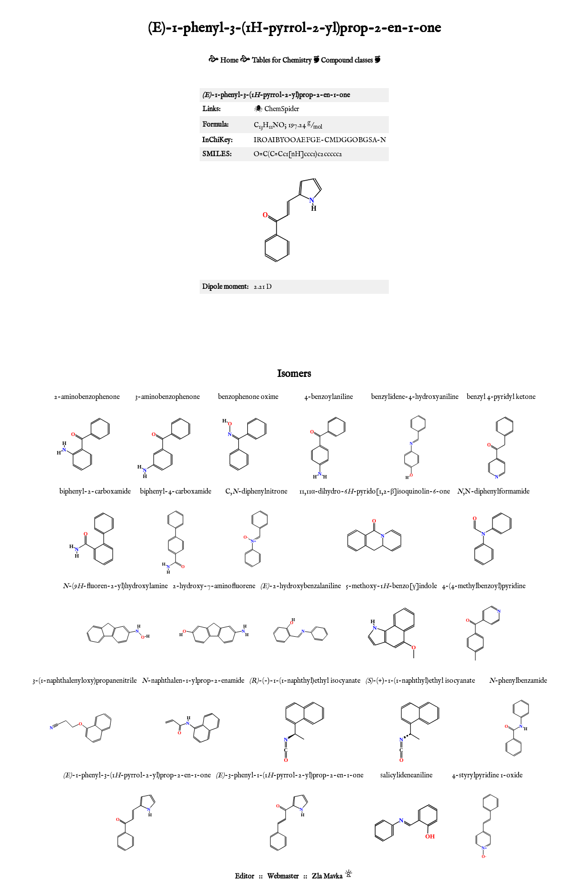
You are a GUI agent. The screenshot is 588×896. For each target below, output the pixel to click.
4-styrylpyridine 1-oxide (487, 775)
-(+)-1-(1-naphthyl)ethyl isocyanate (420, 681)
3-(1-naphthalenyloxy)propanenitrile (85, 681)
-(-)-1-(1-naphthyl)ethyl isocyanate (305, 681)
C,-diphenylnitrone (256, 492)
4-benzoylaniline (329, 397)
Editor (244, 876)
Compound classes (347, 61)
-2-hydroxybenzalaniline (301, 586)
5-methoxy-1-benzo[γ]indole (391, 586)
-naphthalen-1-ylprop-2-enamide (193, 681)
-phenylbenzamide (518, 681)
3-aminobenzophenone (167, 397)
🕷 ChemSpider (276, 109)
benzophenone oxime (248, 397)
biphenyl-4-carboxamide (176, 492)
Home (229, 61)
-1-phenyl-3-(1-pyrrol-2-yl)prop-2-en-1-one (137, 775)
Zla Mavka (327, 876)
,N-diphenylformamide (493, 492)
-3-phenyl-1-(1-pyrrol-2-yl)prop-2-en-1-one (289, 775)
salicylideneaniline (406, 775)
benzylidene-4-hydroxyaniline (415, 397)
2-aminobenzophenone (87, 397)
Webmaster (283, 876)
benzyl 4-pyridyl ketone (501, 397)
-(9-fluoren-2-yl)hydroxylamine (115, 586)
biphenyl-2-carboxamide (95, 492)
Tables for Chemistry (282, 61)
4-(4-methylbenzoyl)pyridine (484, 586)
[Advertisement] (294, 329)
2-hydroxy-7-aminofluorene (214, 586)
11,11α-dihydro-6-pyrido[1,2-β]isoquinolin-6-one (375, 492)
